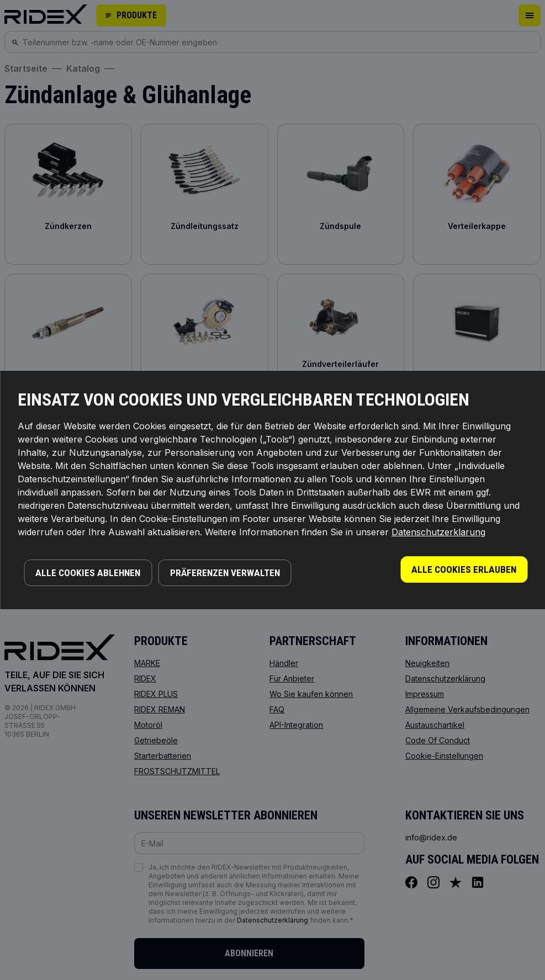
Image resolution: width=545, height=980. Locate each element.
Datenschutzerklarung (438, 532)
